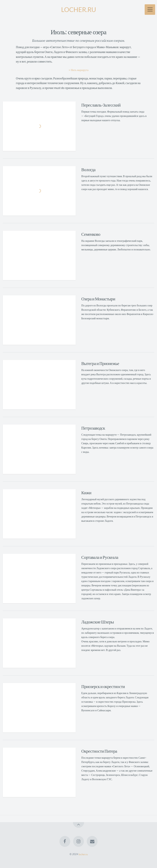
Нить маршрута (80, 70)
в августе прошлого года (102, 180)
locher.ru (83, 854)
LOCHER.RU (79, 9)
